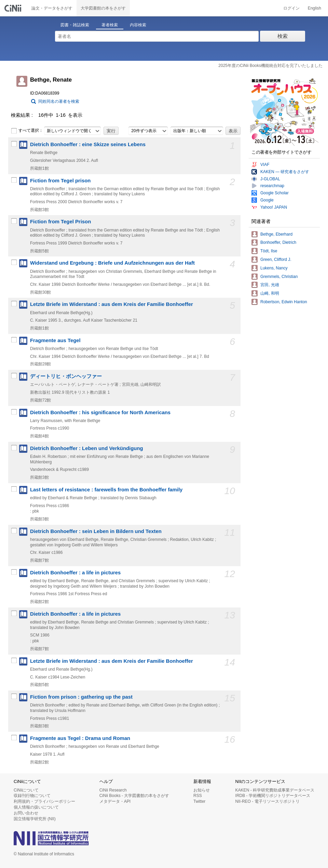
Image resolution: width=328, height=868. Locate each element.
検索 (283, 36)
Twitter (199, 801)
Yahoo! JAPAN (274, 207)
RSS (198, 796)
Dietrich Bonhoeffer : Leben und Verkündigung (87, 448)
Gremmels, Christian (279, 277)
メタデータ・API (115, 801)
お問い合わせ (26, 813)
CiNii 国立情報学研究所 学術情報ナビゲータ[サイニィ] (14, 8)
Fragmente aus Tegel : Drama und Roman (80, 738)
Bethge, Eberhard (276, 234)
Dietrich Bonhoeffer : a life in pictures (75, 573)
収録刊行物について (32, 796)
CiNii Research (113, 790)
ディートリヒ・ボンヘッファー (66, 376)
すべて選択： (27, 131)
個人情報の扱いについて (36, 807)
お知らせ (202, 790)
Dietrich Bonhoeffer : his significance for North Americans (100, 412)
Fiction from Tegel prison (60, 181)
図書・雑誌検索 (75, 25)
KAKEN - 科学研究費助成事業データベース (275, 790)
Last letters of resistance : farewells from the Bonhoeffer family (106, 490)
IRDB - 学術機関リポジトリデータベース (273, 796)
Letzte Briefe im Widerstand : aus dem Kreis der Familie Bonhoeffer (112, 304)
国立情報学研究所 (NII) (35, 819)
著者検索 (110, 25)
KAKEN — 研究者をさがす (285, 172)
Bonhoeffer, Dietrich (278, 242)
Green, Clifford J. (276, 260)
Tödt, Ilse (269, 251)
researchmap (272, 186)
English (315, 8)
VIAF (265, 165)
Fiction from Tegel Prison (60, 222)
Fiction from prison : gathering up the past (81, 697)
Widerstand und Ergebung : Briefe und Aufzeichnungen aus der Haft (112, 263)
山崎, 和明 (270, 293)
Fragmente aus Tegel (55, 340)
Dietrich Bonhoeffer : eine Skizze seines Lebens (88, 144)
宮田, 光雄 (270, 285)
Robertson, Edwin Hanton (284, 302)
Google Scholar (275, 193)
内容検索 (138, 25)
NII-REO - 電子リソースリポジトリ (268, 801)
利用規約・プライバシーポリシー (44, 801)
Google (267, 200)
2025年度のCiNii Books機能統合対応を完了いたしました (270, 66)
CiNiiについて (26, 790)
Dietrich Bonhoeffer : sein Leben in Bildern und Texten (96, 531)
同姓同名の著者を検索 (59, 101)
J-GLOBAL (270, 179)
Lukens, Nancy (274, 268)
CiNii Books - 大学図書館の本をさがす (134, 796)
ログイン (291, 8)
